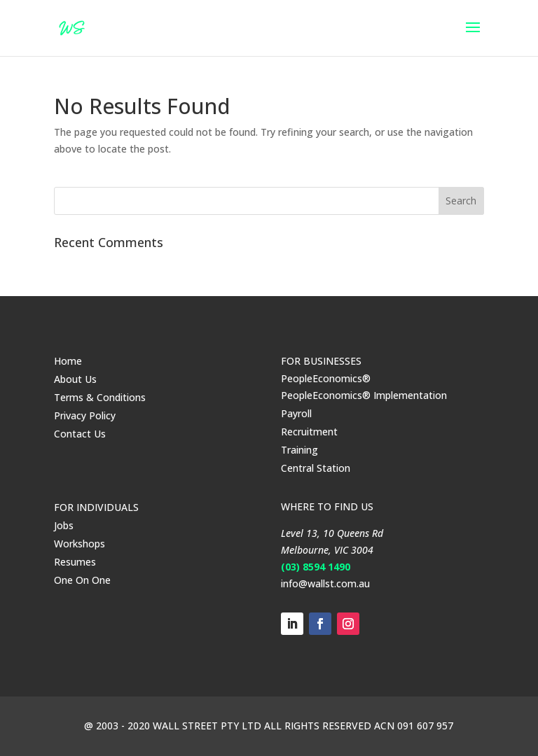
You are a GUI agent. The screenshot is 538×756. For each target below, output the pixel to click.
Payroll (296, 413)
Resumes (75, 562)
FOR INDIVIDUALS (96, 507)
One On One (82, 580)
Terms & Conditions (100, 397)
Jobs (64, 525)
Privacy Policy (85, 415)
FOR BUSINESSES (321, 361)
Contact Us (80, 434)
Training (299, 450)
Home (68, 361)
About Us (75, 379)
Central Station (316, 468)
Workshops (80, 544)
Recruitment (309, 432)
